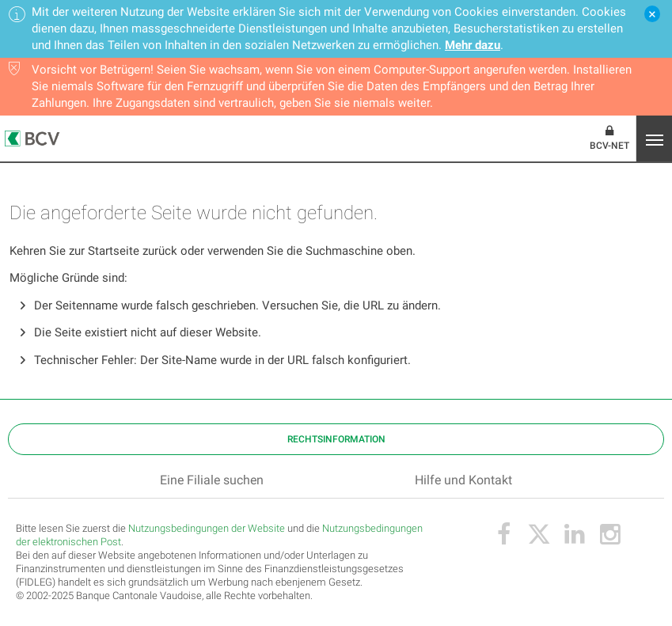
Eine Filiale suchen (212, 480)
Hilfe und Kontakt (463, 480)
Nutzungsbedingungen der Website (207, 528)
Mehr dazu (473, 45)
